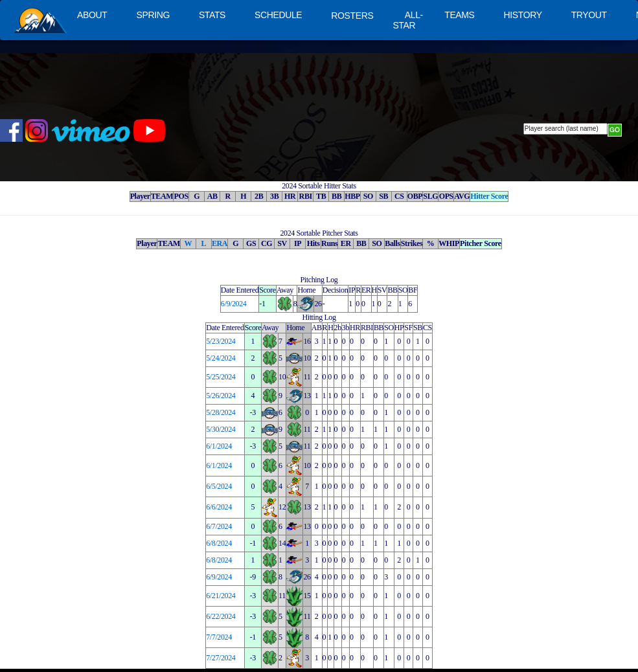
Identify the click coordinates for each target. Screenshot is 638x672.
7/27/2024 (221, 658)
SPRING (153, 15)
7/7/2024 (219, 637)
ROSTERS (352, 16)
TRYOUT (589, 15)
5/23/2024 (221, 341)
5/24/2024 (221, 358)
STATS (212, 15)
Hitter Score (489, 196)
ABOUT (92, 15)
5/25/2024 (221, 377)
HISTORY (523, 15)
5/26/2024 (221, 396)
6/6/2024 (219, 507)
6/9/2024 (234, 304)
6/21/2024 (221, 596)
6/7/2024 (219, 526)
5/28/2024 (221, 412)
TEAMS (459, 15)
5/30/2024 (221, 429)
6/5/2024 (219, 486)
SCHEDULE (278, 15)
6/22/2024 (221, 616)
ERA (220, 243)
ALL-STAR (407, 20)
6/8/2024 (219, 543)
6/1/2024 (219, 446)
